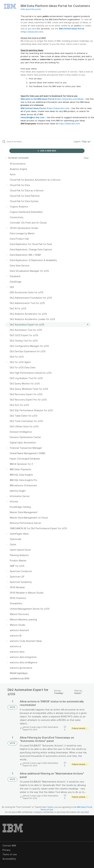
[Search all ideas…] (25, 141)
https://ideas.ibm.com (32, 32)
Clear (86, 158)
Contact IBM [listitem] (9, 846)
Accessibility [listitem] (9, 859)
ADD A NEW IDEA (47, 151)
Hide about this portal (31, 9)
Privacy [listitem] (6, 850)
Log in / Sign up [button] (83, 141)
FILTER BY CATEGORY (17, 158)
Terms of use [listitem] (10, 854)
